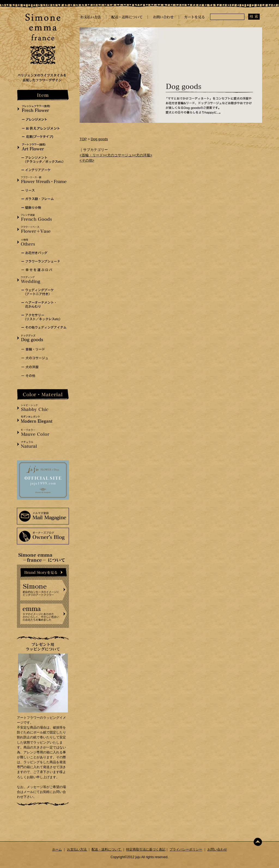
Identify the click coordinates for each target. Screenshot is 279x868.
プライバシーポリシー (186, 849)
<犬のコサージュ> (119, 155)
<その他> (87, 160)
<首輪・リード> (92, 155)
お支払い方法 (77, 849)
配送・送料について (107, 849)
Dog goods (99, 139)
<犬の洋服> (143, 155)
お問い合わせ (217, 849)
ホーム (57, 849)
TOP (83, 139)
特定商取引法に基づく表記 (146, 849)
